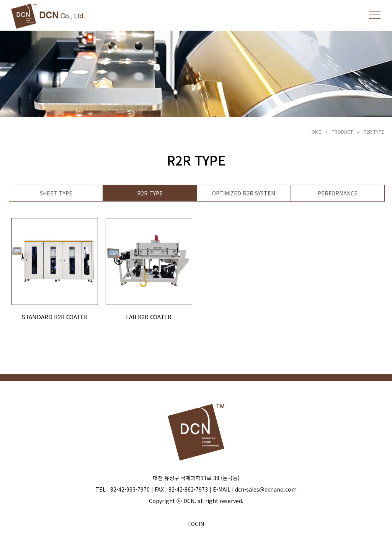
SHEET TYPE (56, 193)
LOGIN (196, 524)
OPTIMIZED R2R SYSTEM (244, 193)
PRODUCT (342, 132)
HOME (315, 132)
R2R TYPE (374, 132)
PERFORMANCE (338, 193)
